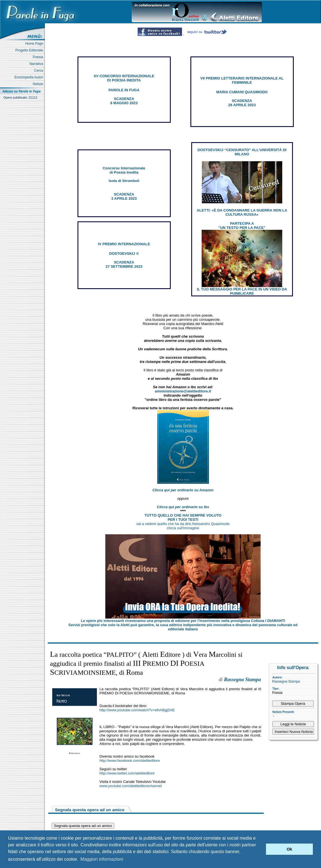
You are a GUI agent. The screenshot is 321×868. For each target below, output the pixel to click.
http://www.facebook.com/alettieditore (130, 761)
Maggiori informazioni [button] (102, 859)
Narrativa (37, 64)
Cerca (39, 71)
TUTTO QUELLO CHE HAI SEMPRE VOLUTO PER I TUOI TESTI (183, 517)
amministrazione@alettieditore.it (183, 391)
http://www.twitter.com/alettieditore (127, 773)
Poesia (39, 57)
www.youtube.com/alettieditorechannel (131, 786)
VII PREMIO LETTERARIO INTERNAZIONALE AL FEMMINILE (242, 80)
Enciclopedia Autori (30, 77)
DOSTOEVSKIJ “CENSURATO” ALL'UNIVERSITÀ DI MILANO (242, 152)
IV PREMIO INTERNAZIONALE (124, 244)
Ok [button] (289, 849)
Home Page (35, 44)
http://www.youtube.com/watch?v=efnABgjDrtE (137, 710)
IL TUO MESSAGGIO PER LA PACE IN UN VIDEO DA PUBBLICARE (242, 291)
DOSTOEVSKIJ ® (124, 254)
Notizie (39, 84)
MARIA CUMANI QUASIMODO (242, 92)
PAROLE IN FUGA (124, 90)
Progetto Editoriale (30, 50)
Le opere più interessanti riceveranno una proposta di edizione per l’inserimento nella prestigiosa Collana (183, 621)
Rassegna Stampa (286, 681)
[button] (260, 849)
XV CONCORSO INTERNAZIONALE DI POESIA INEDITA (124, 78)
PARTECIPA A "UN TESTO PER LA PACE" (242, 226)
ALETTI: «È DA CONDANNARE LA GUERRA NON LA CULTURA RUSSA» (242, 212)
